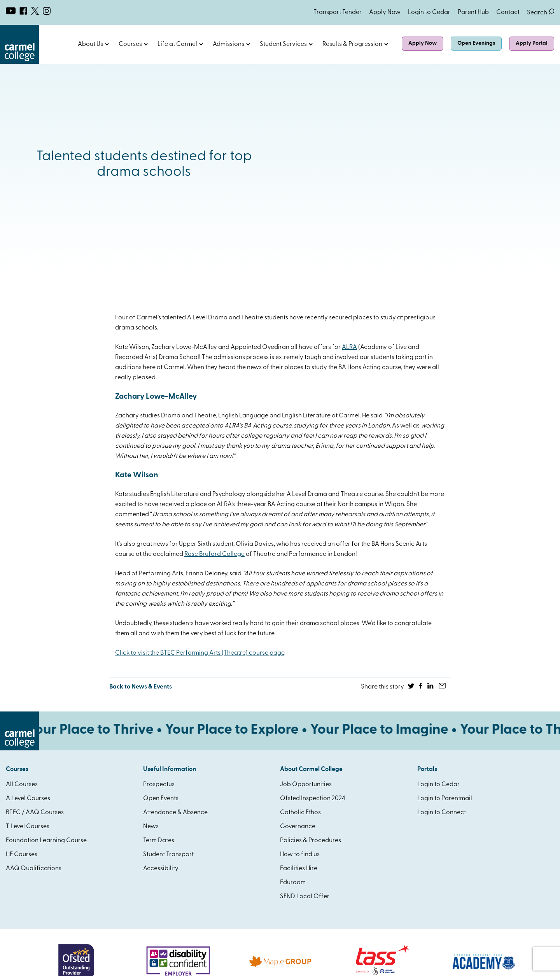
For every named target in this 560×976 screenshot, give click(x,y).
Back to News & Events (141, 687)
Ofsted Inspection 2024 (313, 799)
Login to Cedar (429, 12)
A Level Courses (28, 799)
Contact (508, 12)
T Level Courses (28, 827)
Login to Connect (442, 813)
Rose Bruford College (214, 554)
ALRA (349, 347)
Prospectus (159, 785)
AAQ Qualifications (34, 869)
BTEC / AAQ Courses (35, 813)
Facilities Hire (299, 869)
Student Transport (168, 855)
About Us (90, 44)
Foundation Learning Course (46, 841)
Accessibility (161, 869)
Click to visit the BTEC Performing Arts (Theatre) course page (200, 653)
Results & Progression (352, 44)
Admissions (228, 44)
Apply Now (385, 12)
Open (107, 44)
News (151, 827)
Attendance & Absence (175, 813)
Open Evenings (476, 43)
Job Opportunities (306, 785)
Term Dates (159, 841)
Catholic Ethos (300, 813)
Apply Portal (532, 43)
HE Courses (22, 855)
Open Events (161, 799)
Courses (130, 44)
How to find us (300, 855)
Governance (298, 827)
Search (541, 13)
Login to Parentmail (445, 799)
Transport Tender (338, 12)
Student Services (283, 44)
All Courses (22, 785)
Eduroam (293, 883)
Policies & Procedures (311, 841)
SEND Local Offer (305, 897)
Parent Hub (473, 12)
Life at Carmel (177, 44)
